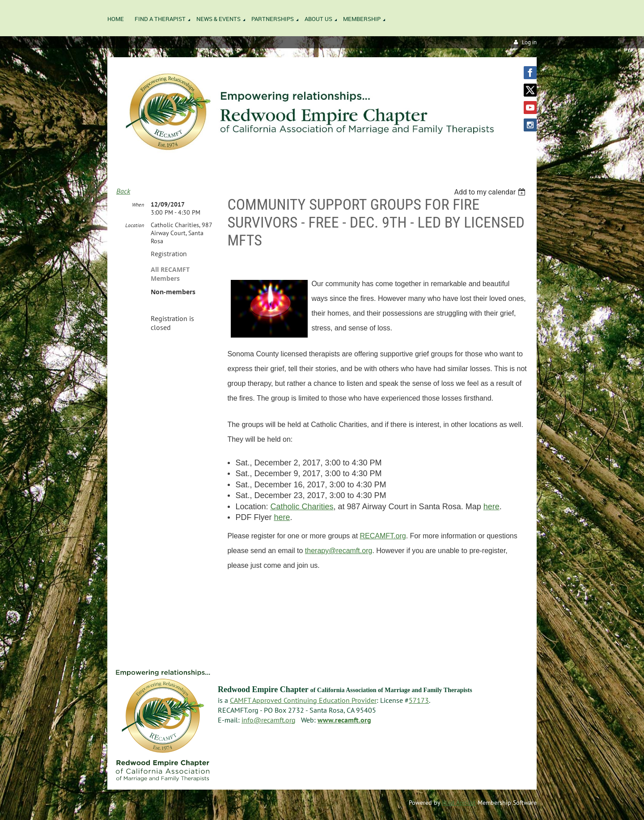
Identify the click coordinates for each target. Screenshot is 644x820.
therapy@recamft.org (339, 551)
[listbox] (491, 192)
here (491, 507)
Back (123, 191)
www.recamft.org (344, 720)
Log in (529, 42)
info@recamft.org (269, 720)
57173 (419, 700)
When (138, 205)
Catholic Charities (302, 507)
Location (135, 225)
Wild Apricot (459, 803)
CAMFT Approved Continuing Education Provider (303, 700)
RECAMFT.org (383, 536)
